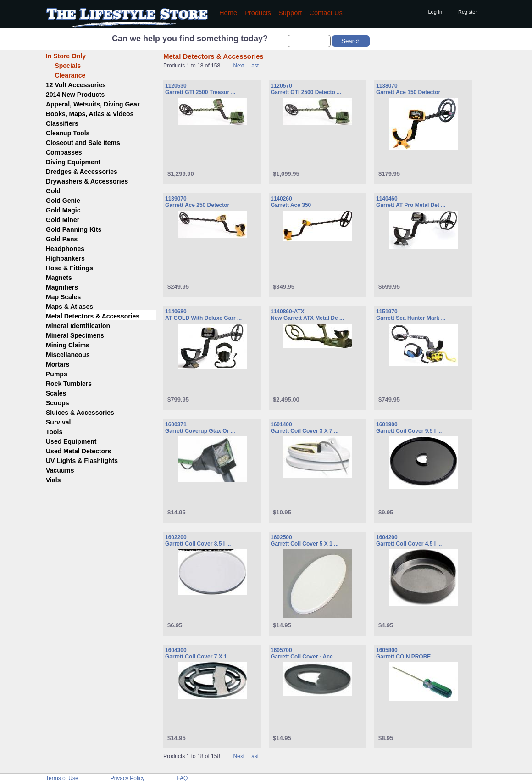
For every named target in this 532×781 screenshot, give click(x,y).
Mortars (58, 364)
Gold (53, 191)
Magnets (59, 278)
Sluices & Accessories (80, 413)
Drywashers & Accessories (87, 181)
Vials (53, 480)
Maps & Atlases (69, 307)
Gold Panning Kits (74, 229)
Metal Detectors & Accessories (93, 316)
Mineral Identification (78, 326)
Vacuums (60, 470)
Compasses (64, 152)
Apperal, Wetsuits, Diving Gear (93, 104)
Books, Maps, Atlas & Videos (90, 114)
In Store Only (66, 56)
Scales (56, 393)
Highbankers (65, 258)
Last (253, 66)
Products (258, 13)
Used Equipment (71, 441)
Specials (63, 66)
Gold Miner (63, 220)
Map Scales (63, 297)
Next (239, 66)
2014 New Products (75, 95)
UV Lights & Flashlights (82, 461)
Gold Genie (63, 201)
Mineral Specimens (75, 335)
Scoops (58, 403)
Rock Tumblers (69, 384)
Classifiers (62, 123)
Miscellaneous (68, 355)
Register (468, 12)
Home (228, 13)
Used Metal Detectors (78, 451)
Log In (435, 12)
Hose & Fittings (69, 268)
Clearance (66, 75)
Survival (58, 422)
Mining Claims (68, 345)
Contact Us (326, 13)
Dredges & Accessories (82, 172)
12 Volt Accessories (76, 85)
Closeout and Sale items (83, 143)
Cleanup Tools (68, 133)
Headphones (65, 249)
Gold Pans (62, 239)
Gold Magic (63, 210)
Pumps (57, 374)
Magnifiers (62, 287)
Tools (54, 432)
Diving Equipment (73, 162)
